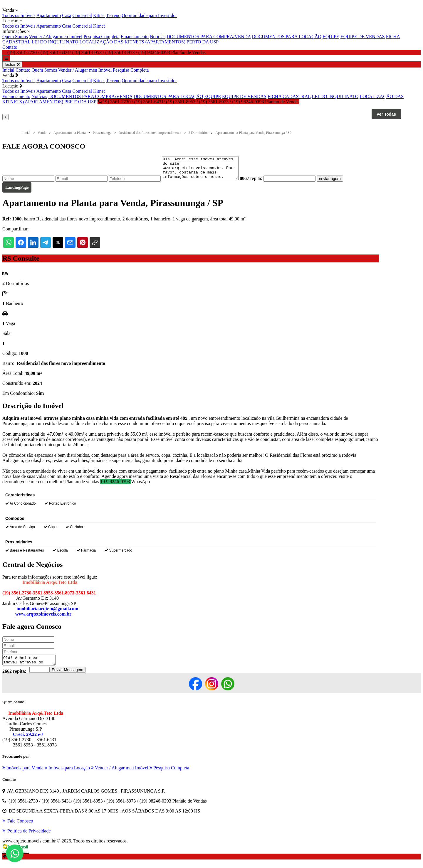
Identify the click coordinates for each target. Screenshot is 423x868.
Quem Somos (15, 37)
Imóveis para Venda (23, 774)
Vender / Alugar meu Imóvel (56, 37)
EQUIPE (331, 37)
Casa (67, 15)
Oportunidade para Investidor (149, 15)
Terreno (113, 15)
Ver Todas (386, 114)
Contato (10, 47)
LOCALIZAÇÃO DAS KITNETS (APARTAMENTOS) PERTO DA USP (149, 42)
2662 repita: (14, 677)
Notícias (158, 37)
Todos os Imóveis (19, 15)
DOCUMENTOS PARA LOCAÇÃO (287, 37)
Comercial (82, 15)
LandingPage (17, 192)
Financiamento (135, 37)
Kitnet (99, 15)
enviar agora (339, 183)
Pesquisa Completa (102, 37)
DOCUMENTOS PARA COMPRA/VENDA (209, 37)
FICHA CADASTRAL (289, 96)
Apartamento (49, 15)
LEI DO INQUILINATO (55, 42)
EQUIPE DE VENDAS (363, 37)
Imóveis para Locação (67, 774)
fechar (12, 64)
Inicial (8, 70)
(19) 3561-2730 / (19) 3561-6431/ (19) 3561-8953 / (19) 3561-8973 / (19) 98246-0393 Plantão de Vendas (199, 102)
